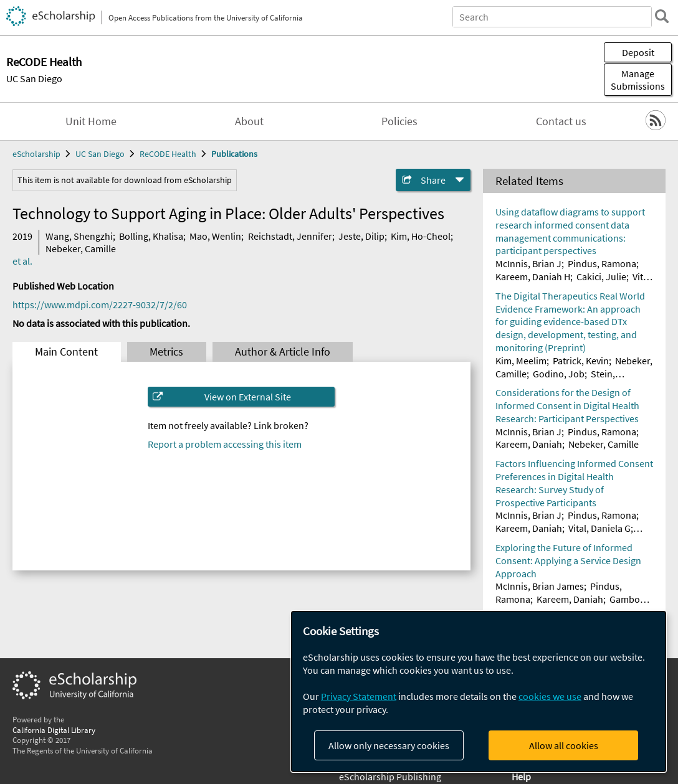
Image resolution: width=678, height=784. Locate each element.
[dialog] (479, 692)
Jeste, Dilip (361, 236)
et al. (22, 261)
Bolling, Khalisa (151, 236)
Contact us (561, 121)
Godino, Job (559, 374)
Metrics (166, 352)
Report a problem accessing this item (225, 444)
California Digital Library (54, 730)
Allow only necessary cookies (389, 745)
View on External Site (248, 397)
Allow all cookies (564, 745)
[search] (662, 16)
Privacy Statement (359, 696)
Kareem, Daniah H (533, 276)
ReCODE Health (168, 154)
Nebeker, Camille (81, 248)
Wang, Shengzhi (79, 236)
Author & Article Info (283, 352)
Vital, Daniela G (599, 528)
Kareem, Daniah (529, 444)
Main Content (66, 352)
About (249, 121)
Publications (234, 154)
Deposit (638, 52)
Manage (638, 80)
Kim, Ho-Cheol (421, 236)
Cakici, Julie (601, 276)
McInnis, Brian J (528, 263)
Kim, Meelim (521, 361)
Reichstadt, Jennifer (290, 236)
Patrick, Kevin (581, 361)
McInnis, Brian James (540, 586)
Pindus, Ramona (602, 263)
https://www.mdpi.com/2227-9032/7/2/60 (100, 305)
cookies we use (550, 696)
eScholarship (36, 154)
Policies (399, 121)
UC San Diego (34, 78)
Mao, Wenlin (215, 236)
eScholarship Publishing (390, 777)
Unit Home (91, 121)
